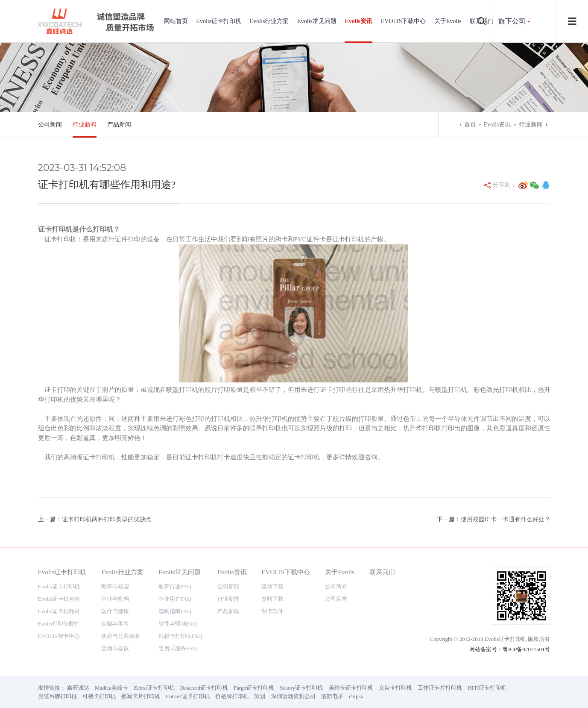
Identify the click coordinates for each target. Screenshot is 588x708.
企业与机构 (115, 599)
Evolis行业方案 (269, 21)
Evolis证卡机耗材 (59, 611)
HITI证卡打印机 (487, 688)
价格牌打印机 (232, 696)
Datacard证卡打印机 (204, 688)
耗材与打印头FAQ (180, 636)
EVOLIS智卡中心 (59, 636)
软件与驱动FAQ (178, 624)
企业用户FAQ (175, 599)
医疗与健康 (115, 611)
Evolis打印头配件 (59, 624)
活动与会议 (115, 648)
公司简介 (336, 586)
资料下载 (272, 599)
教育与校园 (115, 586)
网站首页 (176, 21)
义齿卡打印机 (395, 688)
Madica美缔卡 (111, 688)
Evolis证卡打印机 (219, 21)
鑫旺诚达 (78, 688)
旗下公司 (512, 21)
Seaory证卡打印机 (301, 688)
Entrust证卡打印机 (188, 696)
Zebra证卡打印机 (154, 688)
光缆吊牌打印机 (57, 696)
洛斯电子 (332, 696)
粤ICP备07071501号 (526, 649)
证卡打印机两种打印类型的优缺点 (107, 519)
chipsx (356, 696)
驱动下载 (272, 586)
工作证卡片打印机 (440, 688)
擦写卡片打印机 (141, 696)
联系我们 (382, 572)
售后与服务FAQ (178, 648)
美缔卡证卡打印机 (351, 688)
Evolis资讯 (358, 21)
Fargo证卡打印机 (254, 688)
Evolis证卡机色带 (59, 599)
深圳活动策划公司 (293, 696)
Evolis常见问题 (317, 21)
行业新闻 (85, 125)
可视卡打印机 (99, 696)
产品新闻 (119, 125)
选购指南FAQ (175, 611)
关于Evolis (448, 21)
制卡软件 (272, 611)
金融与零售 (115, 624)
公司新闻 (50, 125)
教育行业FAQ (175, 586)
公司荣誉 (336, 599)
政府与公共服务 (121, 636)
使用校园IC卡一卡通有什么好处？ (506, 519)
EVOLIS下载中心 (404, 21)
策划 (260, 696)
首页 (470, 125)
